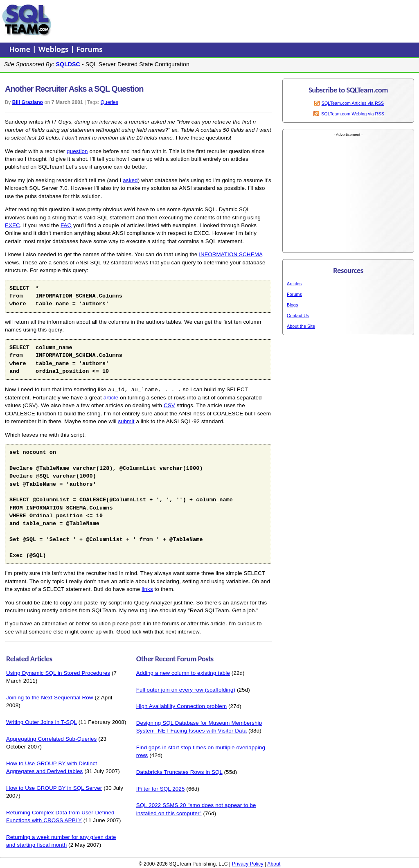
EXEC (12, 225)
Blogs (292, 305)
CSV (169, 405)
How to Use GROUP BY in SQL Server (54, 788)
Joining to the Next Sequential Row (50, 697)
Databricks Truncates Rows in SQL (179, 772)
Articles (294, 284)
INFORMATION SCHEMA (231, 254)
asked (130, 180)
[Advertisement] (210, 20)
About (274, 863)
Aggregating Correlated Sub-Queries (51, 738)
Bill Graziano (28, 102)
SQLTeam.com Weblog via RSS (353, 114)
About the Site (301, 326)
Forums (90, 49)
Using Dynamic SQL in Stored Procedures (58, 673)
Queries (109, 102)
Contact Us (298, 316)
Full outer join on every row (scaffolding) (186, 689)
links (147, 589)
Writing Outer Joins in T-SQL (42, 722)
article (111, 397)
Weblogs (55, 49)
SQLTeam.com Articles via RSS (353, 103)
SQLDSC (68, 64)
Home (21, 49)
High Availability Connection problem (182, 706)
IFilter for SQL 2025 (161, 788)
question (77, 151)
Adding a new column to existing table (183, 673)
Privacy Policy (248, 863)
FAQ (66, 225)
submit (126, 421)
